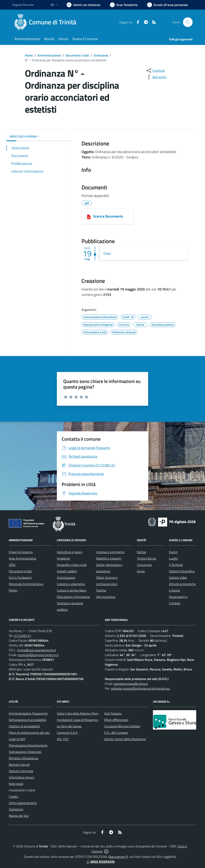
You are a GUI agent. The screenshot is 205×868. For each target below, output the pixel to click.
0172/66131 (23, 636)
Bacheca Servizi (19, 765)
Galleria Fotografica (182, 571)
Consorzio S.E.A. (67, 733)
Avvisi (141, 571)
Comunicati (144, 565)
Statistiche (16, 809)
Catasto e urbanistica (71, 584)
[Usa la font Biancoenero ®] (83, 5)
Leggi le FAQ (17, 739)
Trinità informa (146, 558)
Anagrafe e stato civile (72, 565)
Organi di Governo (21, 552)
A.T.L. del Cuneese (116, 733)
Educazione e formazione (73, 597)
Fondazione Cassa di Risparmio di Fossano (85, 720)
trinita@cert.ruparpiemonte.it (37, 650)
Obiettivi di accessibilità (24, 726)
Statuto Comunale (21, 771)
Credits (13, 796)
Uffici (12, 565)
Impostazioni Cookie (22, 790)
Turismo (101, 590)
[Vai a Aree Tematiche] (124, 5)
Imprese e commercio (110, 552)
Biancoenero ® (118, 857)
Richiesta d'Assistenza (24, 758)
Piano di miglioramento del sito (29, 733)
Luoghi (173, 558)
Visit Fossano (113, 713)
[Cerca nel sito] (188, 22)
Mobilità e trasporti (109, 558)
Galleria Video (178, 578)
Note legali (16, 784)
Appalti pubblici (67, 571)
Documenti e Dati (77, 55)
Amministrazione (49, 55)
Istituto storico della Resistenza (125, 739)
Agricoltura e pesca (69, 552)
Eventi (173, 552)
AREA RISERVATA (100, 862)
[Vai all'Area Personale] (167, 5)
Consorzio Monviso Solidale (122, 726)
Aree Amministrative (23, 558)
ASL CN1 (63, 739)
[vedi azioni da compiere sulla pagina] (156, 77)
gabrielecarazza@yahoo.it (131, 684)
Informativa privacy (22, 777)
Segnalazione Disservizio (25, 752)
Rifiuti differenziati (116, 720)
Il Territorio (176, 565)
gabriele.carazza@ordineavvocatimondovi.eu (141, 688)
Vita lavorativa (106, 597)
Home (29, 55)
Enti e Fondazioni (20, 578)
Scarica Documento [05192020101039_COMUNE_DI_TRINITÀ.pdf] (108, 216)
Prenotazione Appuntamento (28, 745)
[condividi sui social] (155, 71)
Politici (13, 590)
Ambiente (63, 558)
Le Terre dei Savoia (69, 726)
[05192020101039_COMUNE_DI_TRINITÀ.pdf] (89, 217)
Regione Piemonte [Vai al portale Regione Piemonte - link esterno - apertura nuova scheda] (23, 5)
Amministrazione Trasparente (28, 713)
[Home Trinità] (47, 22)
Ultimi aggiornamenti (23, 803)
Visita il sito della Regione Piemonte (81, 713)
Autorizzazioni (66, 578)
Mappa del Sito (19, 816)
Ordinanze (101, 55)
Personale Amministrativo (26, 584)
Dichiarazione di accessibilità (27, 720)
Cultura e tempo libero (72, 590)
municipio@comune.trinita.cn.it (38, 655)
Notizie (142, 552)
